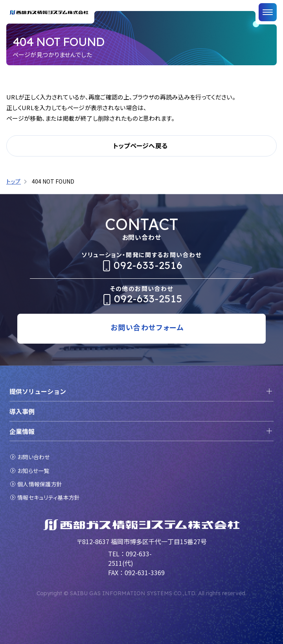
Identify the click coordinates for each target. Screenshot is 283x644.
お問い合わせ (34, 457)
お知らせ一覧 (33, 471)
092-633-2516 (148, 265)
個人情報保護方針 (40, 484)
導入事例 (22, 411)
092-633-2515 (148, 299)
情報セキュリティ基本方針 (49, 497)
